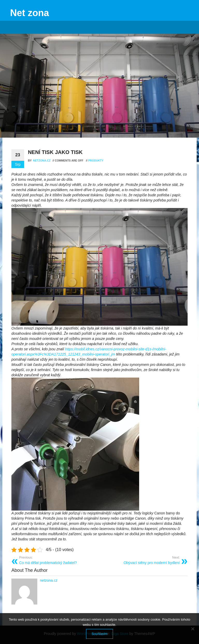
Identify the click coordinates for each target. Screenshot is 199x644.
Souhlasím (99, 634)
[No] (193, 629)
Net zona (30, 13)
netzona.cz (42, 160)
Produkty (96, 160)
